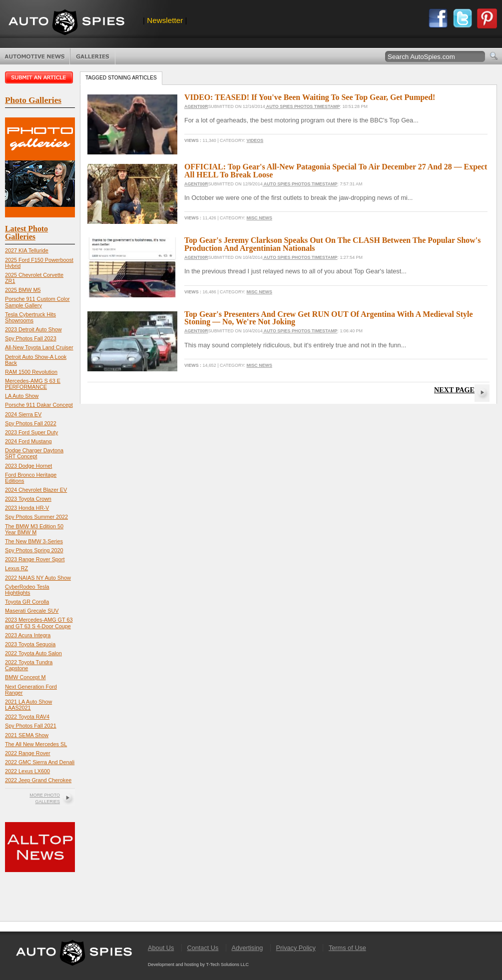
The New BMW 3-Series (34, 541)
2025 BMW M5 (23, 290)
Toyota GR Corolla (27, 602)
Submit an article (40, 77)
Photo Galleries (93, 56)
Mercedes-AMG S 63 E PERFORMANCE (33, 384)
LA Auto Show (22, 396)
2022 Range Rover (28, 753)
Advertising (248, 948)
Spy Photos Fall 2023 (31, 338)
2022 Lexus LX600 (27, 771)
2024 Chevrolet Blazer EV (36, 490)
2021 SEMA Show (27, 735)
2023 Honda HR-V (27, 508)
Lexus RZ (16, 568)
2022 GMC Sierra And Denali (40, 762)
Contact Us (203, 948)
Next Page (454, 390)
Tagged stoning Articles (121, 78)
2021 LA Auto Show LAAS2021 (28, 705)
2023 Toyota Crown (28, 499)
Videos (255, 140)
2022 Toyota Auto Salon (33, 653)
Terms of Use (347, 948)
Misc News (259, 218)
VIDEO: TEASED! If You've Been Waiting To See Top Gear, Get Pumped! (310, 97)
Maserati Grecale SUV (32, 611)
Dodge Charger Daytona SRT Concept (34, 453)
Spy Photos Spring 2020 (34, 550)
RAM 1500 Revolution (31, 372)
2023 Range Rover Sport (35, 559)
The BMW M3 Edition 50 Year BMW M (34, 529)
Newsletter (165, 20)
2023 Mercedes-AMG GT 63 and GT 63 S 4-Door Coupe (39, 623)
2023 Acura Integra (28, 635)
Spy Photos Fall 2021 (31, 726)
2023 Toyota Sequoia (30, 644)
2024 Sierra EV (23, 414)
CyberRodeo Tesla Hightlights (27, 590)
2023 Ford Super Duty (31, 432)
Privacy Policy (296, 948)
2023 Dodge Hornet (28, 466)
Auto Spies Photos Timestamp (303, 106)
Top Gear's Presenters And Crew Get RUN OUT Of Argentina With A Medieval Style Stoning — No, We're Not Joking (329, 318)
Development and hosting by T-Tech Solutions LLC (198, 965)
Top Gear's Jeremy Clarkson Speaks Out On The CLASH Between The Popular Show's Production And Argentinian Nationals (332, 244)
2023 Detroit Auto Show (33, 329)
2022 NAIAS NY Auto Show (38, 578)
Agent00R (196, 106)
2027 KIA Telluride (27, 250)
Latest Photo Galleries (26, 233)
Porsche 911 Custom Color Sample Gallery (37, 302)
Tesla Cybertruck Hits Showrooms (30, 317)
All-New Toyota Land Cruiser (39, 347)
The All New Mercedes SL (36, 744)
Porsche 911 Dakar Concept (39, 405)
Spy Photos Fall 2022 (31, 423)
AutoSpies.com (66, 23)
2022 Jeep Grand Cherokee (38, 780)
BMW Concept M (25, 677)
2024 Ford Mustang (28, 441)
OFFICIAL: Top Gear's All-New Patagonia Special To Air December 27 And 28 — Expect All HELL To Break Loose (336, 171)
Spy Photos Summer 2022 (36, 517)
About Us (161, 948)
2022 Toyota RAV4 (27, 717)
